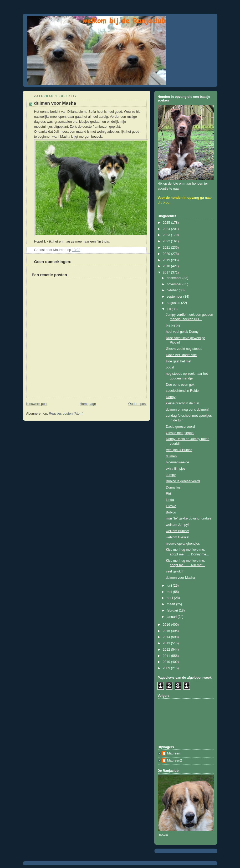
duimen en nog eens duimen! (187, 410)
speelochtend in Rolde (182, 391)
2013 (167, 643)
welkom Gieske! (178, 537)
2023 (167, 235)
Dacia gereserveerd (180, 427)
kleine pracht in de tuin (182, 403)
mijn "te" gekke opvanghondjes (188, 518)
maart (171, 604)
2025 (167, 223)
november (175, 284)
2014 (167, 637)
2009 (167, 668)
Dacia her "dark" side (181, 355)
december (175, 278)
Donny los (173, 487)
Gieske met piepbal (180, 433)
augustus (174, 303)
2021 (167, 248)
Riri (168, 494)
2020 (167, 254)
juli (169, 309)
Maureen (174, 753)
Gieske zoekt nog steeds (184, 349)
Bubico (171, 512)
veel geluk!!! (175, 571)
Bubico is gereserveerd (183, 481)
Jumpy (171, 475)
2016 (167, 625)
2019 (167, 260)
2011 (167, 656)
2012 (167, 650)
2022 (167, 241)
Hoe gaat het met (179, 361)
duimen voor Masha (180, 578)
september (175, 297)
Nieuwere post (37, 404)
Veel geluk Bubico (179, 450)
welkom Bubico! (177, 531)
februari (173, 610)
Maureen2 (175, 760)
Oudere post (137, 404)
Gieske (171, 506)
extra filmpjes (176, 469)
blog (166, 202)
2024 (167, 229)
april (170, 598)
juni (170, 586)
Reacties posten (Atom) (66, 414)
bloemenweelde (177, 462)
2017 (167, 272)
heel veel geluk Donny (182, 332)
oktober (173, 290)
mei (170, 592)
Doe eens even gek (180, 385)
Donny (171, 397)
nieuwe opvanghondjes (183, 544)
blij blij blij (173, 325)
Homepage (88, 404)
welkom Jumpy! (177, 525)
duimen (171, 456)
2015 (167, 631)
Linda (170, 500)
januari (172, 617)
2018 (167, 266)
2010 (167, 662)
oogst (170, 367)
